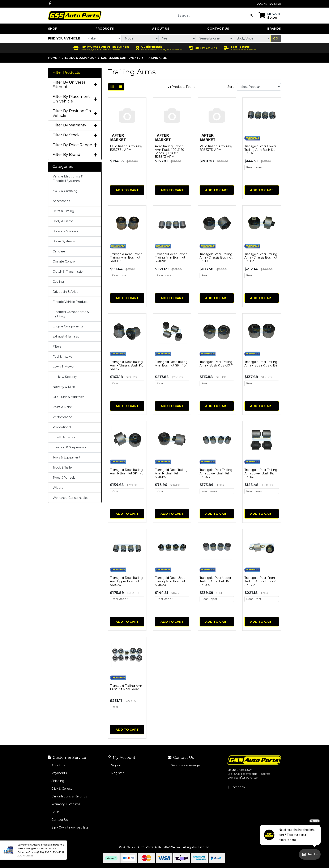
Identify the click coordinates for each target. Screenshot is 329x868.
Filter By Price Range (75, 145)
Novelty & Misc (64, 387)
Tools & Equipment (67, 457)
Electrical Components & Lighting (71, 314)
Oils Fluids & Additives (69, 397)
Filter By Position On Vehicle (75, 113)
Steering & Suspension (69, 447)
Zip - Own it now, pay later (70, 827)
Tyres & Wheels (64, 478)
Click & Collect (62, 789)
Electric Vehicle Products (71, 302)
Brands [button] (274, 29)
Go (276, 38)
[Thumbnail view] (112, 87)
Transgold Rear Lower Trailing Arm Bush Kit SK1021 (260, 150)
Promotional (62, 427)
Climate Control (64, 261)
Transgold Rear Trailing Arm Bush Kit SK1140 (171, 364)
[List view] (120, 87)
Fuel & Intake (62, 357)
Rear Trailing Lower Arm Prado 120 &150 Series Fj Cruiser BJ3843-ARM (170, 151)
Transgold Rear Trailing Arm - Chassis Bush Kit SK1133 (261, 258)
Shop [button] (53, 29)
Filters (57, 347)
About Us (161, 29)
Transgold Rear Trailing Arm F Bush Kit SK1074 (217, 364)
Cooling (58, 282)
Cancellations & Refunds (69, 796)
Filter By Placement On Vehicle (75, 99)
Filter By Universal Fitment (75, 85)
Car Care (59, 251)
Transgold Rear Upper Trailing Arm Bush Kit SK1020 (171, 581)
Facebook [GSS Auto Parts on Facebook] (236, 787)
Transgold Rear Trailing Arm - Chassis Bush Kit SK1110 (216, 258)
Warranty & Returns (66, 804)
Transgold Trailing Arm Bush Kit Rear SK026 (126, 687)
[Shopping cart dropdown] (270, 15)
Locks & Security (65, 377)
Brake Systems (64, 241)
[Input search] (211, 16)
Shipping (58, 781)
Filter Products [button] (66, 73)
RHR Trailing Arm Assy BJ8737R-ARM (216, 148)
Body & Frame (63, 221)
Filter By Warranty (75, 125)
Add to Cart (127, 190)
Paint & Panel (63, 407)
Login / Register (269, 4)
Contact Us (218, 29)
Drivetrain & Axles (65, 292)
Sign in (116, 765)
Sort (230, 87)
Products (105, 29)
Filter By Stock (75, 135)
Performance (62, 417)
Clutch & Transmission (69, 272)
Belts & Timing (63, 211)
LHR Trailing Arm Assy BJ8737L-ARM (126, 148)
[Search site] (251, 16)
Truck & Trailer (63, 467)
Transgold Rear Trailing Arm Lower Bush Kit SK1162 (261, 473)
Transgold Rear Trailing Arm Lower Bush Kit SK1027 (216, 473)
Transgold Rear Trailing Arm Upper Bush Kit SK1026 (126, 581)
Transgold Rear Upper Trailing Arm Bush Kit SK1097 (215, 581)
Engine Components (68, 326)
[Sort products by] (259, 87)
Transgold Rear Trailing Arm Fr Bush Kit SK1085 (171, 473)
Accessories (61, 201)
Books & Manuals (65, 231)
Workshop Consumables (70, 498)
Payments (59, 773)
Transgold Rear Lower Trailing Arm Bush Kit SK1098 (171, 258)
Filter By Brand (75, 155)
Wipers (58, 488)
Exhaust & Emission (67, 336)
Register (117, 773)
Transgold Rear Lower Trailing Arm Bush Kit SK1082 (126, 258)
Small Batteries (64, 437)
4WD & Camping (65, 191)
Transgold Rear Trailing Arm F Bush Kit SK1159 (261, 364)
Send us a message (185, 765)
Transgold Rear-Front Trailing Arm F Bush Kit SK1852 (261, 581)
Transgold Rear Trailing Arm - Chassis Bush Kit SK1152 (126, 365)
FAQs (55, 812)
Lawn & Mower (64, 367)
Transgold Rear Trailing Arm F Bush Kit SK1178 (127, 472)
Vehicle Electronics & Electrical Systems (68, 179)
